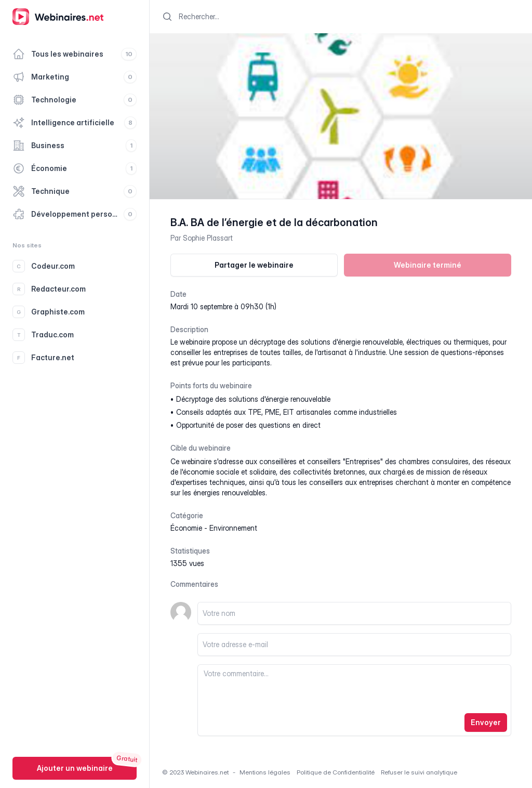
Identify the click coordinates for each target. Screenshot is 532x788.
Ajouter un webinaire (75, 768)
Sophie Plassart (208, 238)
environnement (233, 528)
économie (186, 528)
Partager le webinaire (254, 265)
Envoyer (486, 722)
